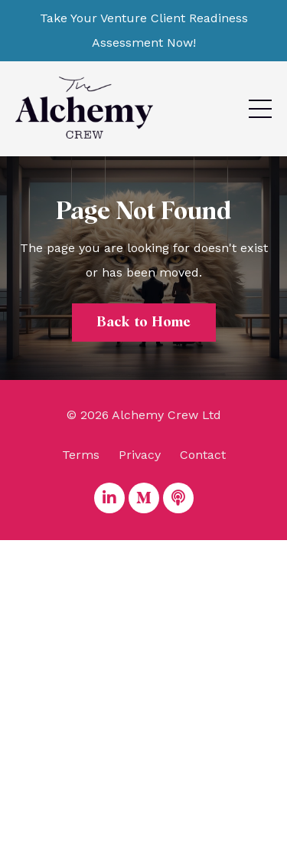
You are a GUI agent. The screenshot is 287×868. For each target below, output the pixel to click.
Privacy (140, 455)
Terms (81, 455)
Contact (203, 455)
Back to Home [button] (144, 323)
